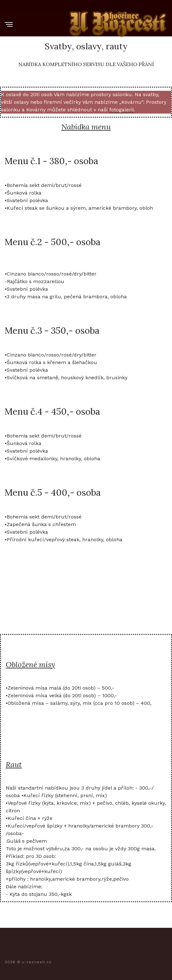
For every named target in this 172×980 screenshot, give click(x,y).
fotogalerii (122, 110)
